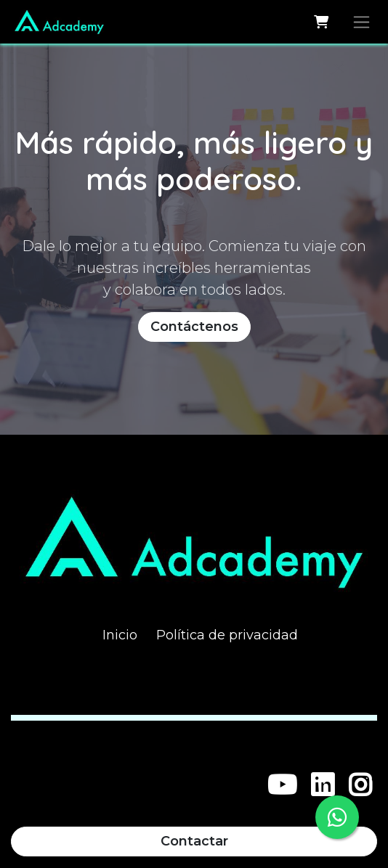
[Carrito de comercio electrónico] (321, 22)
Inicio (120, 635)
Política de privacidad (227, 635)
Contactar (194, 841)
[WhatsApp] (337, 817)
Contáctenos (194, 327)
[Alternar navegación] (361, 22)
